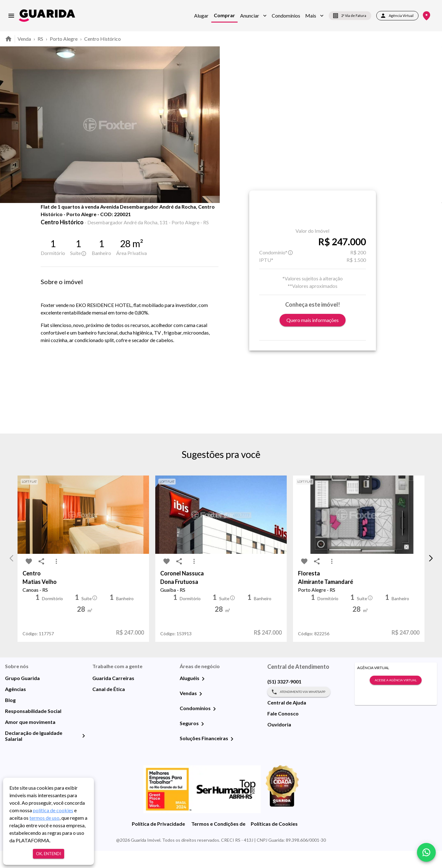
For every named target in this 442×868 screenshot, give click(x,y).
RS (40, 39)
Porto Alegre (64, 39)
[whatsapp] (426, 852)
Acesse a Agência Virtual (396, 698)
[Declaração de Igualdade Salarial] (84, 753)
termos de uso (44, 818)
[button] (253, 16)
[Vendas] (201, 711)
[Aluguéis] (203, 696)
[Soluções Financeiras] (232, 756)
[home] (47, 16)
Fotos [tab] (99, 217)
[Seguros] (203, 741)
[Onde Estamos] (427, 16)
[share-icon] (62, 219)
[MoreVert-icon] (56, 579)
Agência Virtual (397, 16)
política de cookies (53, 810)
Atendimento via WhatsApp (299, 709)
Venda (24, 39)
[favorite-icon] (49, 219)
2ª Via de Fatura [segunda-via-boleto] (350, 16)
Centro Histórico (103, 39)
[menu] (11, 16)
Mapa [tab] (131, 217)
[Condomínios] (214, 726)
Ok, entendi (49, 854)
